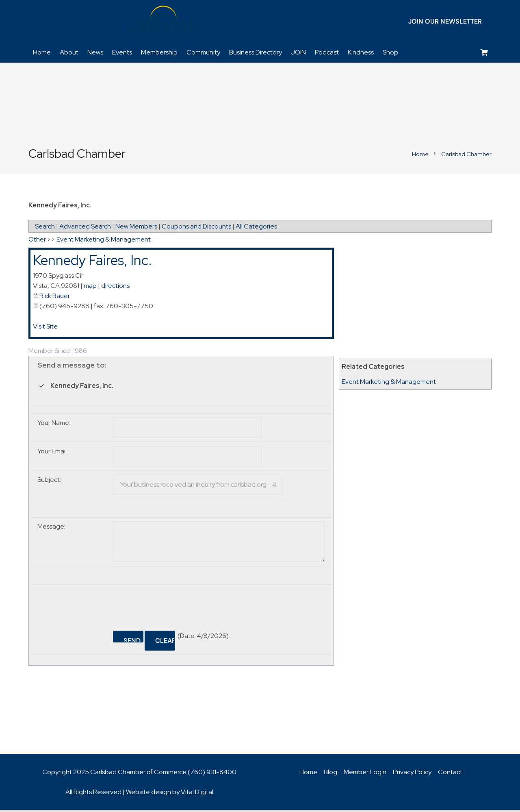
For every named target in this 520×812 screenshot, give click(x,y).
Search (45, 229)
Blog (330, 774)
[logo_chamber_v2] (163, 22)
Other (37, 242)
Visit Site (45, 328)
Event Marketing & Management (389, 384)
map (90, 288)
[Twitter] (318, 22)
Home (308, 774)
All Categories (256, 229)
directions (115, 288)
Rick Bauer (55, 298)
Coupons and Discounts (196, 229)
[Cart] (484, 55)
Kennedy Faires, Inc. (92, 262)
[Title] (370, 22)
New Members (136, 229)
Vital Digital (197, 794)
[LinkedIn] (331, 22)
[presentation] (175, 607)
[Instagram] (357, 22)
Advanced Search (85, 229)
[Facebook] (305, 22)
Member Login (365, 774)
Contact (450, 774)
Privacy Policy (412, 774)
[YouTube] (344, 22)
